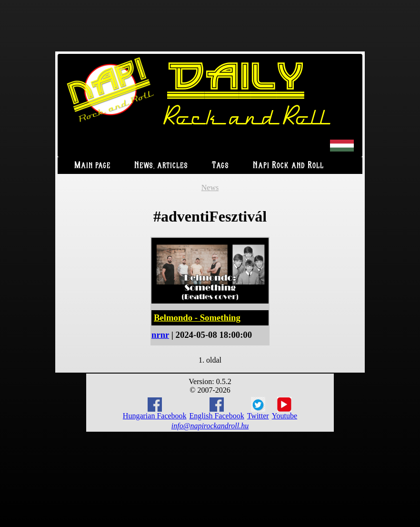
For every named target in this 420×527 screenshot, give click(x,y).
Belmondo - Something (197, 318)
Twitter (258, 408)
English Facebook (217, 409)
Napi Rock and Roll (288, 166)
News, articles (161, 166)
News (210, 187)
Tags (220, 166)
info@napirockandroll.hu (210, 426)
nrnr (160, 335)
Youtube (285, 408)
